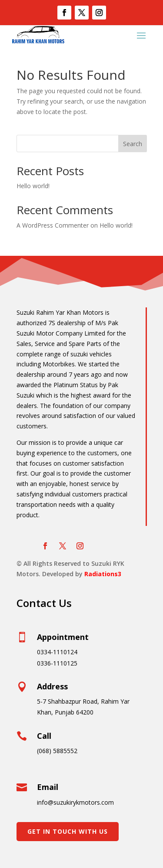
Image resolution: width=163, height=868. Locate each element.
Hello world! (33, 186)
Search (133, 144)
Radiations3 (103, 574)
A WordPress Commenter (53, 225)
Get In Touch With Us (68, 831)
